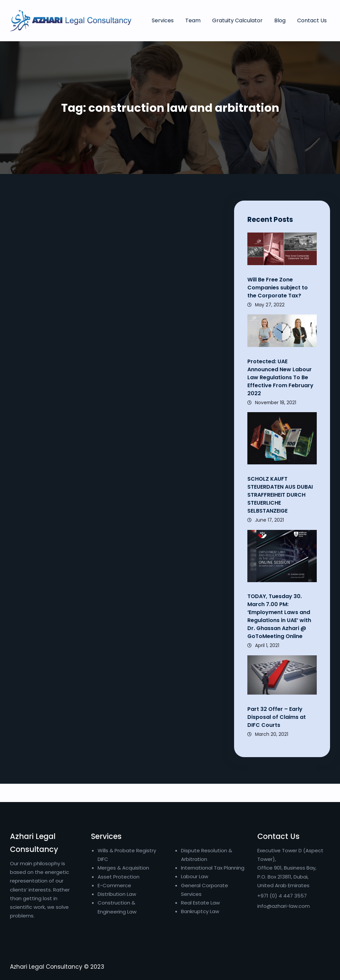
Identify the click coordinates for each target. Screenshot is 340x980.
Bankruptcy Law (200, 911)
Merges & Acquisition (123, 868)
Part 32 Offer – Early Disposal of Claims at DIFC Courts (277, 717)
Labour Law (195, 876)
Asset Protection (119, 877)
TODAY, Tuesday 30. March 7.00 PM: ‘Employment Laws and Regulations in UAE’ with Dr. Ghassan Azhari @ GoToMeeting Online (279, 616)
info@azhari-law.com (284, 906)
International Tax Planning (213, 868)
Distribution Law (117, 894)
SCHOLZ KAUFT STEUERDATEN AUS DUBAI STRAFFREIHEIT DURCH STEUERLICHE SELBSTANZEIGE (281, 495)
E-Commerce (114, 885)
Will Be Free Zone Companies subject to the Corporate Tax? (278, 288)
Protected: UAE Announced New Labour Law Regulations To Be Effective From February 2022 (280, 377)
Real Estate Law (200, 903)
